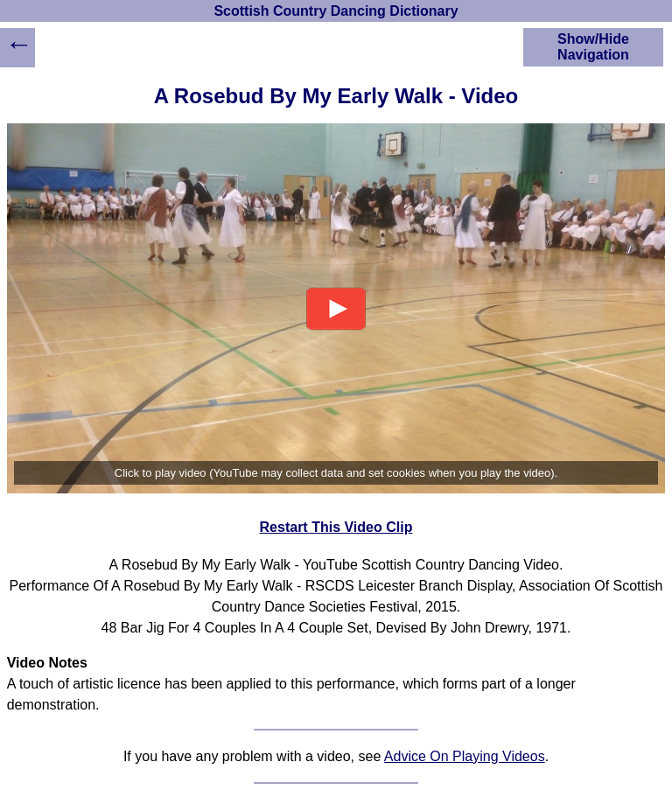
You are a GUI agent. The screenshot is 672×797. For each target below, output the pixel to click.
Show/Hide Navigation (593, 47)
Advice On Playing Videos (465, 756)
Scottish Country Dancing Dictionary (336, 11)
